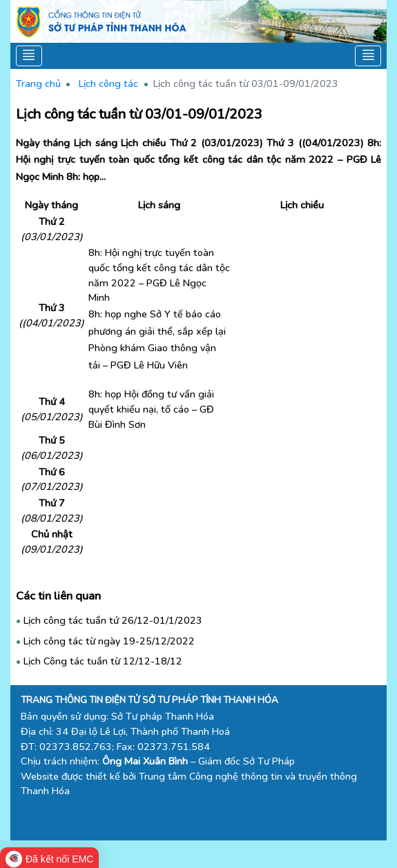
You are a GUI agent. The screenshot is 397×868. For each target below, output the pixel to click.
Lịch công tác (108, 83)
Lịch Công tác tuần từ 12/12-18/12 (103, 661)
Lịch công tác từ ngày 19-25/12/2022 (109, 641)
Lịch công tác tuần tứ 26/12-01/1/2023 (113, 620)
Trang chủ (38, 83)
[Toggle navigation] (29, 56)
